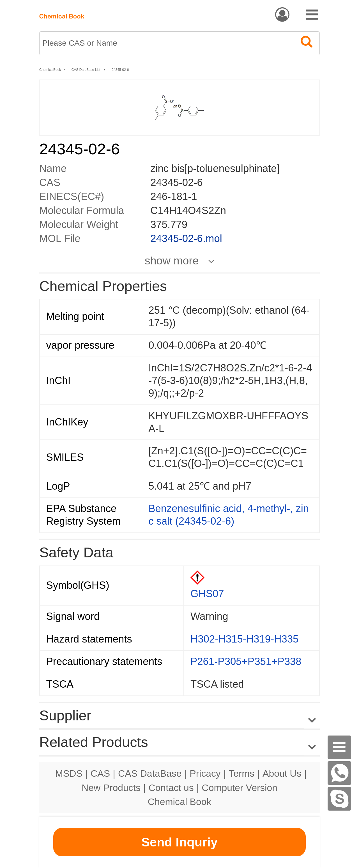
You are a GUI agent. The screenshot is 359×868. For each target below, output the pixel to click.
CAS (100, 773)
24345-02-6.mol (186, 238)
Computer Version (240, 788)
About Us (282, 773)
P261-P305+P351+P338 (246, 661)
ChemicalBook (50, 70)
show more (172, 260)
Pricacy (205, 773)
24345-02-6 (120, 70)
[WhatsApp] (339, 773)
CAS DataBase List (86, 70)
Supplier (65, 715)
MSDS (69, 773)
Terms (241, 773)
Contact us (171, 788)
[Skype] (339, 799)
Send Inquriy (179, 842)
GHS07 (207, 594)
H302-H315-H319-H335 (245, 639)
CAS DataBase (150, 773)
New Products (111, 788)
